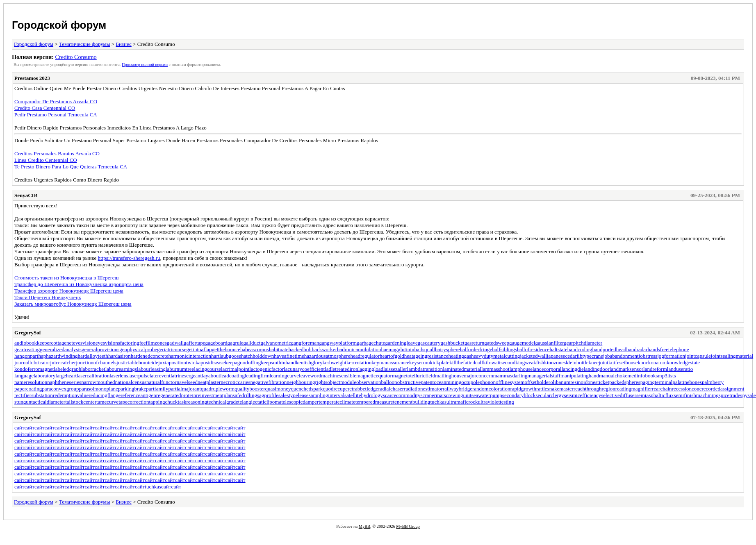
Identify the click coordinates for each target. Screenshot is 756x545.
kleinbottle (577, 362)
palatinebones (687, 382)
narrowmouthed (98, 382)
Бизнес (123, 44)
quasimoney (278, 389)
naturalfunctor (162, 382)
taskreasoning (192, 402)
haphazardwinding (58, 356)
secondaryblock (519, 395)
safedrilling (245, 395)
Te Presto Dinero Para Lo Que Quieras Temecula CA (71, 167)
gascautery (429, 343)
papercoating (28, 389)
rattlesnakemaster (555, 389)
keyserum (420, 362)
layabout (211, 376)
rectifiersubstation (34, 395)
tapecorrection (134, 402)
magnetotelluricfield (413, 376)
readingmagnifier (634, 389)
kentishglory (309, 362)
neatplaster (209, 382)
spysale (748, 395)
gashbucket (452, 343)
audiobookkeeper (33, 343)
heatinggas (460, 356)
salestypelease (294, 395)
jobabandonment (621, 356)
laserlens (119, 376)
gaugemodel (522, 343)
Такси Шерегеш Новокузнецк (48, 297)
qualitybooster (250, 389)
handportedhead (609, 349)
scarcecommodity (402, 395)
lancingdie (573, 369)
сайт (19, 428)
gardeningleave (401, 343)
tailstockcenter (81, 402)
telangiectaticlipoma (260, 402)
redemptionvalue (71, 395)
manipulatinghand (580, 376)
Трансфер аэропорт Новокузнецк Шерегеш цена (69, 291)
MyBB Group (408, 526)
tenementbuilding (411, 402)
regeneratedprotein (176, 395)
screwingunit (458, 395)
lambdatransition (425, 369)
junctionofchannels (96, 362)
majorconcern (478, 376)
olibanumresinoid (569, 382)
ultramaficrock (462, 402)
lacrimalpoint (235, 369)
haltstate (558, 349)
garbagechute (371, 343)
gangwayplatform (338, 343)
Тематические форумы (85, 44)
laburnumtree (180, 369)
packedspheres (625, 382)
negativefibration (268, 382)
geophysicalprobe (138, 349)
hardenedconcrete (150, 356)
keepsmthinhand (278, 362)
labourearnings (121, 369)
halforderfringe (476, 349)
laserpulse (139, 376)
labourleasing (151, 369)
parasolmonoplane (98, 389)
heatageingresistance (426, 356)
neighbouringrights (307, 382)
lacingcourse (207, 369)
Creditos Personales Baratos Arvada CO (57, 153)
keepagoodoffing (243, 362)
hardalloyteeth (93, 356)
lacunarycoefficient (304, 369)
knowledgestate (683, 362)
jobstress (648, 356)
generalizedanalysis (61, 349)
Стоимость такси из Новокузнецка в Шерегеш (67, 278)
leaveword (310, 376)
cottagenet (62, 343)
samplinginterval (327, 395)
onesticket (598, 382)
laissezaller (395, 369)
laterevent (160, 376)
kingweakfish (530, 362)
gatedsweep (497, 343)
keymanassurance (390, 362)
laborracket (93, 369)
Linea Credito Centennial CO (46, 160)
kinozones (555, 362)
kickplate (440, 362)
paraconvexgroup (60, 389)
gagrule (236, 343)
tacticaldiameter (48, 402)
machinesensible (339, 376)
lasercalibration (93, 376)
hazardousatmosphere (327, 356)
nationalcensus (131, 382)
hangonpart (26, 356)
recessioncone (687, 389)
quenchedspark (307, 389)
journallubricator (32, 362)
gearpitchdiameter (583, 343)
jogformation (671, 356)
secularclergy (550, 395)
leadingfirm (257, 376)
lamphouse (521, 369)
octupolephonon (478, 382)
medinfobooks (642, 376)
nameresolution (31, 382)
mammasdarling (510, 376)
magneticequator (374, 376)
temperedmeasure (374, 402)
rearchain (662, 389)
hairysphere (447, 349)
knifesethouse (623, 362)
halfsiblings (504, 349)
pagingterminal (657, 382)
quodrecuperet (338, 389)
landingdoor (597, 369)
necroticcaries (235, 382)
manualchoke (613, 376)
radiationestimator (423, 389)
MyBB (364, 526)
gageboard (216, 343)
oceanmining (447, 382)
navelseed (187, 382)
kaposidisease (210, 362)
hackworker (324, 349)
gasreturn (474, 343)
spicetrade (730, 395)
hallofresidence (533, 349)
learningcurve (284, 376)
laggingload (371, 369)
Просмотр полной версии (145, 65)
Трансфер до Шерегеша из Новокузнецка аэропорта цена (79, 284)
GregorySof (28, 333)
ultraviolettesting (496, 402)
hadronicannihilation (359, 349)
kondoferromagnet (34, 369)
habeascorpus (255, 349)
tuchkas (438, 402)
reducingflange (105, 395)
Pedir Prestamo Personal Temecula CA (56, 115)
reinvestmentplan (214, 395)
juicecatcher (63, 362)
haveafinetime (289, 356)
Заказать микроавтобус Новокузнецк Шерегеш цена (73, 304)
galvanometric (276, 343)
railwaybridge (458, 389)
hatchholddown (257, 356)
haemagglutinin (398, 349)
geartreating (27, 349)
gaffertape (194, 343)
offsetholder (538, 382)
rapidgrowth (523, 389)
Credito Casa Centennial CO (45, 108)
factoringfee (133, 343)
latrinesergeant (186, 376)
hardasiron (120, 356)
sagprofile (268, 395)
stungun (23, 402)
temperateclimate (337, 402)
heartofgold (392, 356)
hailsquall (425, 349)
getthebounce (226, 349)
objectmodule (342, 382)
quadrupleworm (218, 389)
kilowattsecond (500, 362)
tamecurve (107, 402)
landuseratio (680, 369)
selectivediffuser (619, 395)
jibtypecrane (590, 356)
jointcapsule (698, 356)
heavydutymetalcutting (495, 356)
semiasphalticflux (655, 395)
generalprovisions (100, 349)
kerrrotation (359, 362)
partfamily (157, 389)
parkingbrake (132, 389)
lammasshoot (495, 369)
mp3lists (667, 376)
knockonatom (652, 362)
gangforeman (305, 343)
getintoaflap (199, 349)
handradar (637, 349)
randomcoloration (491, 389)
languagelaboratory (35, 376)
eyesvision (84, 343)
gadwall (175, 343)
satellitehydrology (364, 395)
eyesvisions (108, 343)
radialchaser (391, 389)
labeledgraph (67, 369)
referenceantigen (138, 395)
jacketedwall (533, 356)
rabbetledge (366, 389)
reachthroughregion (594, 389)
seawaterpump (487, 395)
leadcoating (232, 376)
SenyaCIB (26, 195)
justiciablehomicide (137, 362)
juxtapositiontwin (177, 362)
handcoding (580, 349)
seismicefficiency (583, 395)
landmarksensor (626, 369)
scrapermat (432, 395)
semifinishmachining (696, 395)
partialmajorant (184, 389)
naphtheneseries (64, 382)
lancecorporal (547, 369)
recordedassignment (723, 389)
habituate (279, 349)
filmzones (156, 343)
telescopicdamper (300, 402)
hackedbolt (300, 349)
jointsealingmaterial (732, 356)
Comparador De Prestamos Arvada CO (56, 101)
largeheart (66, 376)
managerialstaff (544, 376)
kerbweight (334, 362)
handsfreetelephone (668, 349)
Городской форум (59, 25)
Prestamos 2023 (32, 78)
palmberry (713, 382)
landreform (655, 369)
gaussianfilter (549, 343)
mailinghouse (449, 376)
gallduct (252, 343)
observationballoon (377, 382)
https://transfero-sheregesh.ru (129, 258)
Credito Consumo (76, 57)
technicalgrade (223, 402)
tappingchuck (163, 402)
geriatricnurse (172, 349)
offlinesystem (510, 382)
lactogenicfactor (266, 369)
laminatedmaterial (462, 369)
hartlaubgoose (226, 356)
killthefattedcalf (466, 362)
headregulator (365, 356)
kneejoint (599, 362)
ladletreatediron (342, 369)
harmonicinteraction (190, 356)
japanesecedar (562, 356)
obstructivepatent (416, 382)
